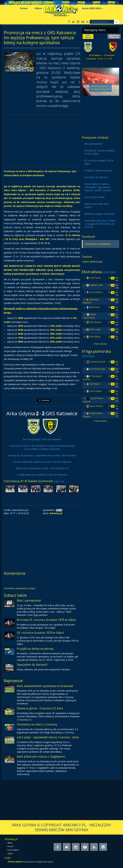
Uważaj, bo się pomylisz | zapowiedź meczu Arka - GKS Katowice (42, 455)
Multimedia (61, 15)
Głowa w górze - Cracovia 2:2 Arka (40, 708)
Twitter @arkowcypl (92, 262)
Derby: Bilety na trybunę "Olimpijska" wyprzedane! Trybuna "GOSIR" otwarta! (98, 187)
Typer (10, 853)
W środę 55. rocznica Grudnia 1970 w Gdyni (46, 620)
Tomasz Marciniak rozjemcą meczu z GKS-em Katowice (42, 462)
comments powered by (20, 588)
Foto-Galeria (13, 850)
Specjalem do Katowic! (32, 665)
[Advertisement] (42, 140)
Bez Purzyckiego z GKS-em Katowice (42, 439)
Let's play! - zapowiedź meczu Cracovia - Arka (48, 737)
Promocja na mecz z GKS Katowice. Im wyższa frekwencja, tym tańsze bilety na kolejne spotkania (42, 447)
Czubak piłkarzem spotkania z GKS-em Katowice (42, 475)
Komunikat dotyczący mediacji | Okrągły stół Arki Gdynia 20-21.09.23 (100, 224)
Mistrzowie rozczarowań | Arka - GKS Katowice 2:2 (42, 468)
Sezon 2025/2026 (92, 8)
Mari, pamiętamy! (29, 600)
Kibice (39, 8)
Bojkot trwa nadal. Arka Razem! (96, 205)
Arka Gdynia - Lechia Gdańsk (100, 88)
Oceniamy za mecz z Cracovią (37, 724)
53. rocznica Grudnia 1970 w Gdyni (40, 633)
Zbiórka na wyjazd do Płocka (99, 214)
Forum (24, 8)
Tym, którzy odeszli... (95, 197)
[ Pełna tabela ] (100, 344)
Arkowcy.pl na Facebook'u (98, 244)
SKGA (10, 843)
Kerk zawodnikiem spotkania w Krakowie (45, 686)
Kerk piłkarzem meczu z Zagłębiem (41, 756)
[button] (117, 22)
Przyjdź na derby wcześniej (35, 649)
